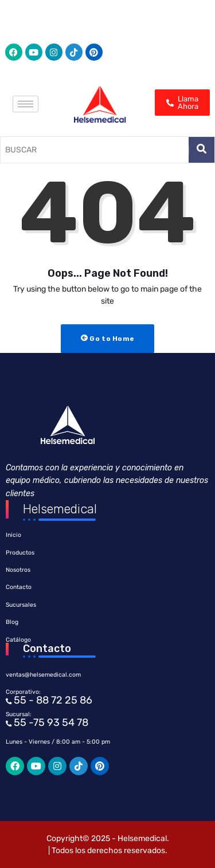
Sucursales (21, 605)
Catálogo (18, 640)
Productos (20, 553)
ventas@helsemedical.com (43, 675)
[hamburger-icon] (26, 104)
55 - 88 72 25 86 (52, 700)
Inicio (13, 535)
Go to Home (108, 339)
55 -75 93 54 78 (50, 722)
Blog (12, 622)
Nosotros (18, 570)
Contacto (19, 587)
